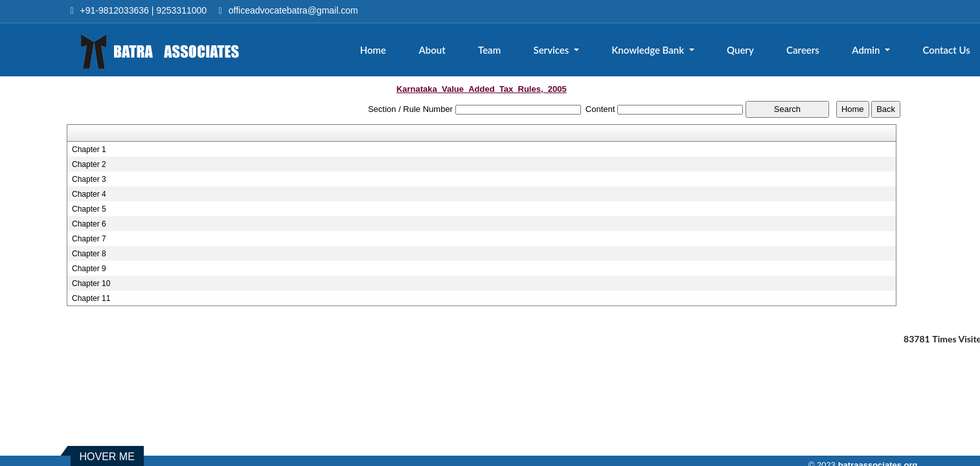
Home (373, 50)
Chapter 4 (89, 194)
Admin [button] (867, 50)
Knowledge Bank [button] (649, 50)
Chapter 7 (89, 239)
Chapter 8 (89, 254)
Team (489, 50)
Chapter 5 (89, 209)
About (432, 50)
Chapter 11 (91, 298)
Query (740, 50)
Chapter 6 (89, 224)
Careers (803, 50)
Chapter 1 (89, 150)
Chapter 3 (89, 179)
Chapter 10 (91, 283)
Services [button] (552, 50)
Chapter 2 (89, 164)
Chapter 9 (89, 269)
